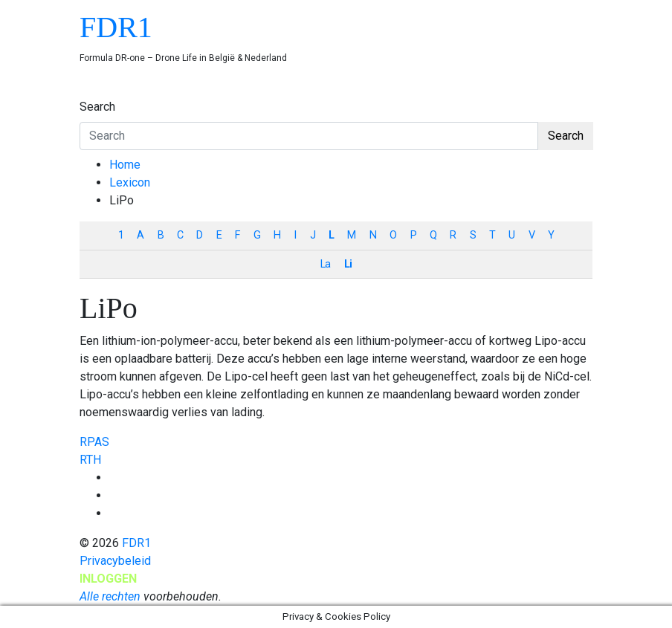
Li (348, 264)
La (325, 264)
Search (97, 107)
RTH (90, 460)
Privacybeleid (115, 561)
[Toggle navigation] (89, 93)
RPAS (94, 442)
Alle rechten (110, 596)
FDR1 (116, 27)
